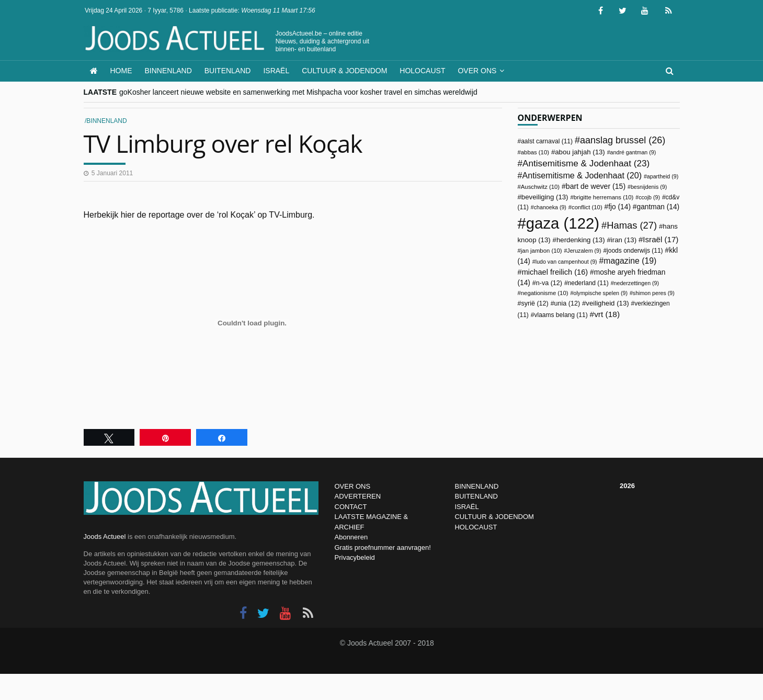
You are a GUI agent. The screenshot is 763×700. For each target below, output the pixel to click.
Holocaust (422, 71)
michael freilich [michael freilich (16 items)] (555, 272)
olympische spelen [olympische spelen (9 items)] (600, 293)
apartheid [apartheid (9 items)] (663, 176)
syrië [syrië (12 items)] (534, 303)
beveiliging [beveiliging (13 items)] (545, 197)
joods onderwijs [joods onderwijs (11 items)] (635, 251)
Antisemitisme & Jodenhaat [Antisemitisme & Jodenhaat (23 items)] (586, 163)
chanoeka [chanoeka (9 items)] (550, 207)
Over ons (477, 71)
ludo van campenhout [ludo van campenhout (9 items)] (566, 262)
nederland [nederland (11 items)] (588, 283)
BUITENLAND (476, 496)
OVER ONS (353, 486)
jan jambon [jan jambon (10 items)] (542, 251)
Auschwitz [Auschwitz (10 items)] (540, 187)
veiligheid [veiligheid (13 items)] (607, 303)
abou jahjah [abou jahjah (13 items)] (580, 152)
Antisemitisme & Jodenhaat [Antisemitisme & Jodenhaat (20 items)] (582, 175)
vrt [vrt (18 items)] (607, 314)
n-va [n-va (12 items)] (549, 283)
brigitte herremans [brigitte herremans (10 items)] (604, 197)
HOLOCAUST (476, 527)
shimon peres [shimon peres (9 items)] (654, 293)
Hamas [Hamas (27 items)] (632, 225)
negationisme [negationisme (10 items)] (545, 293)
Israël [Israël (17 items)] (660, 239)
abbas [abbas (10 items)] (535, 152)
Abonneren (351, 537)
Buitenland (228, 71)
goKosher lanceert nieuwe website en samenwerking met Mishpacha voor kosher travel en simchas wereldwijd (298, 92)
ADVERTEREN (358, 496)
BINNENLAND (476, 486)
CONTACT (351, 507)
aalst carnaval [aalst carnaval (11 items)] (547, 141)
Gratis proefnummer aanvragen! (383, 547)
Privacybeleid (355, 557)
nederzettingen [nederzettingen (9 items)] (637, 283)
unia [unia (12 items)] (567, 303)
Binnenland (168, 71)
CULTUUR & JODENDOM (494, 517)
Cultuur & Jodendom (344, 71)
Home (121, 71)
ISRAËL (466, 507)
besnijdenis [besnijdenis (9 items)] (649, 187)
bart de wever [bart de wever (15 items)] (596, 186)
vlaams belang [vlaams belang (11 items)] (561, 315)
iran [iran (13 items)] (624, 240)
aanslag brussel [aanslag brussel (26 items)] (623, 140)
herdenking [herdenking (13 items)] (581, 240)
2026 (627, 486)
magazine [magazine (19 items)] (630, 261)
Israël (276, 71)
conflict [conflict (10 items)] (587, 207)
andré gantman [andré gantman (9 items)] (633, 152)
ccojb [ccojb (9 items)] (649, 197)
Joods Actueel (105, 537)
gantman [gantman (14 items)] (658, 207)
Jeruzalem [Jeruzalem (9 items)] (584, 251)
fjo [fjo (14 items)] (619, 207)
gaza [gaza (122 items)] (563, 223)
